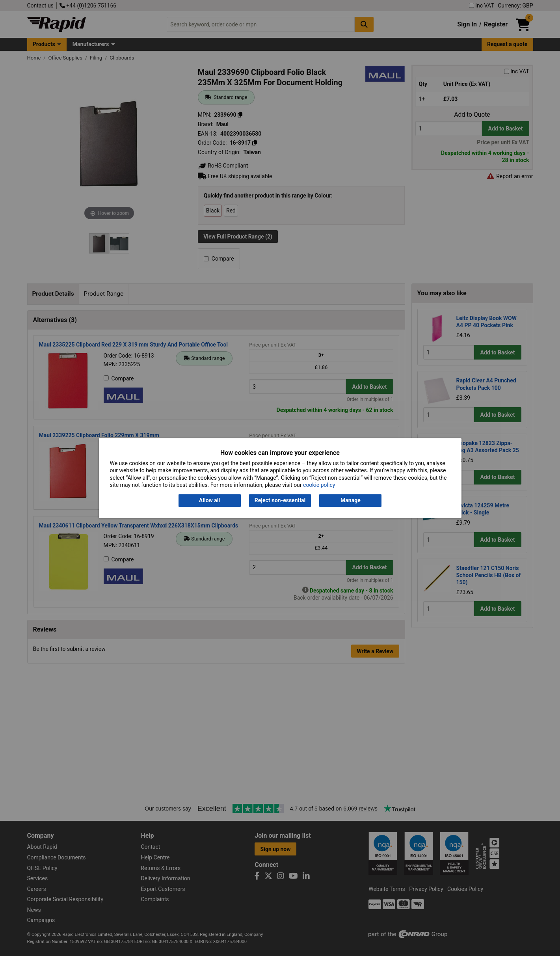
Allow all (209, 501)
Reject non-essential (280, 501)
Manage (351, 501)
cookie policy (319, 485)
